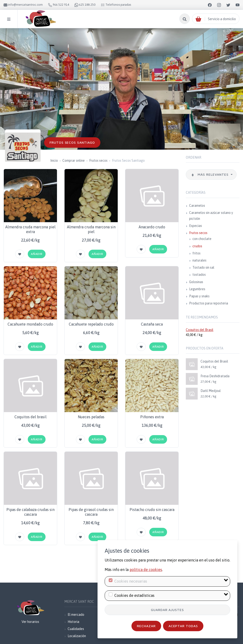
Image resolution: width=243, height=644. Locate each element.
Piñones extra (152, 417)
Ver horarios (30, 622)
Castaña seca (152, 324)
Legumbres (197, 289)
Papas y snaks (199, 296)
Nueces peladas (91, 417)
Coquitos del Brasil (200, 330)
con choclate (202, 239)
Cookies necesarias (131, 581)
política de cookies (146, 570)
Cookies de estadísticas (134, 595)
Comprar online (74, 161)
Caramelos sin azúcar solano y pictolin (211, 216)
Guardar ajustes (168, 610)
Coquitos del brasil (30, 417)
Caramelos (197, 206)
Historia (73, 622)
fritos (196, 253)
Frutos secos (98, 161)
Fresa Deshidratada (215, 376)
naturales (199, 260)
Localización (77, 636)
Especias (196, 226)
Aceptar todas (183, 626)
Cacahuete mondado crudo (30, 324)
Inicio (54, 161)
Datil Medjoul (211, 391)
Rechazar (146, 626)
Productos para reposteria (209, 303)
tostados (199, 275)
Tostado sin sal (203, 267)
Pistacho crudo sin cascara (152, 510)
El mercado (76, 615)
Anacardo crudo (152, 227)
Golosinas (196, 282)
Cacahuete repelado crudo (91, 324)
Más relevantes (210, 174)
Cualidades (76, 629)
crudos (197, 246)
